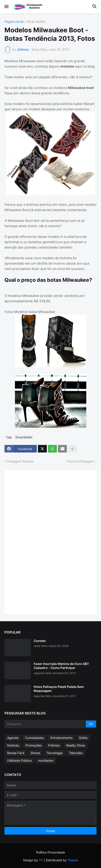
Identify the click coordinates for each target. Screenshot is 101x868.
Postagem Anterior (20, 461)
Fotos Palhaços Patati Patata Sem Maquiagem (59, 689)
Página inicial (14, 22)
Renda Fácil (16, 753)
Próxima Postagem (80, 461)
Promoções (34, 745)
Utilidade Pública (19, 760)
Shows (35, 753)
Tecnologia (55, 753)
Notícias (13, 745)
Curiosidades (34, 738)
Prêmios (54, 745)
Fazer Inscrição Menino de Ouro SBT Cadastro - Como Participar (61, 666)
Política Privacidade (50, 852)
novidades (46, 760)
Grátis (83, 738)
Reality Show (76, 745)
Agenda (13, 738)
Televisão (76, 753)
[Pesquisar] (45, 724)
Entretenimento (61, 738)
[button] (6, 7)
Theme (73, 860)
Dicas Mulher (36, 22)
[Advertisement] (42, 542)
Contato (40, 641)
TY (41, 860)
